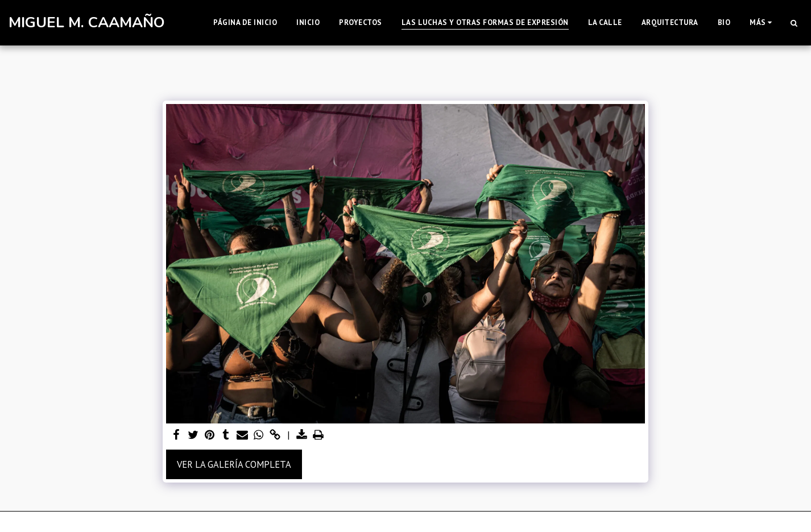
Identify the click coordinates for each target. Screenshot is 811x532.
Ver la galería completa (234, 464)
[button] (794, 23)
